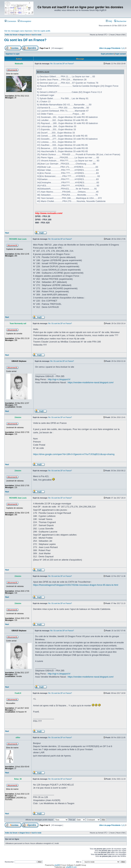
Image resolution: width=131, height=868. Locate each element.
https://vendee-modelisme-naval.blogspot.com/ (91, 382)
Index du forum (11, 35)
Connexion (10, 21)
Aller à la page (105, 48)
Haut (7, 233)
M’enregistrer (24, 21)
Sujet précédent (107, 54)
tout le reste (37, 35)
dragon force (24, 35)
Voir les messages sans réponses (18, 31)
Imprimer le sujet (13, 54)
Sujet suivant (120, 54)
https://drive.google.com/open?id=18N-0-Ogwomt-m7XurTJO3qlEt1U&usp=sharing (74, 454)
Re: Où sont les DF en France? (62, 64)
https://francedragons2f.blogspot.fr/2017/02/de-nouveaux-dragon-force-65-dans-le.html (76, 585)
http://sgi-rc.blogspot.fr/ (59, 379)
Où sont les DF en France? (25, 40)
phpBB (57, 865)
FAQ (109, 21)
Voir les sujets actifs (42, 31)
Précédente (116, 48)
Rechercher (120, 21)
